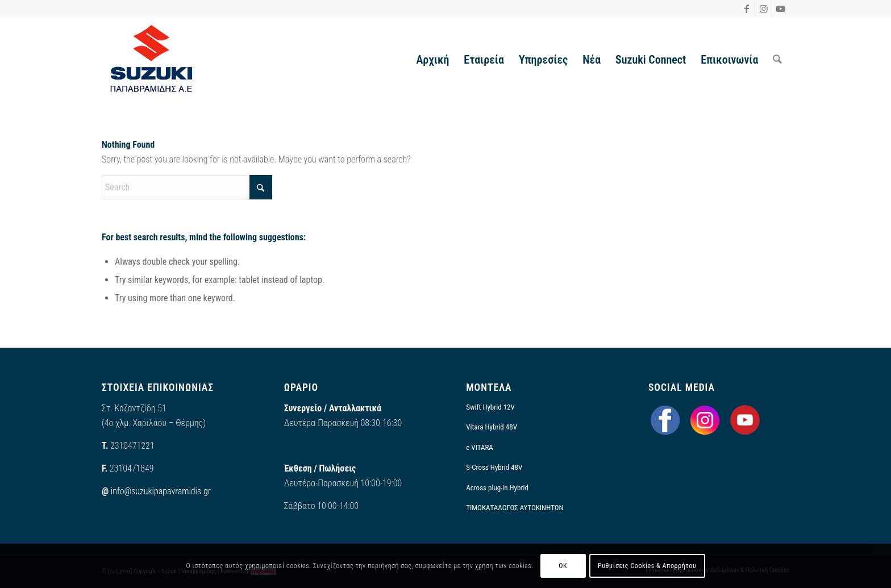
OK (563, 566)
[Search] (777, 60)
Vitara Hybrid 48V (492, 427)
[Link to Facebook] (746, 9)
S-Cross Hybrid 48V (494, 467)
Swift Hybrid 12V (490, 407)
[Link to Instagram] (763, 9)
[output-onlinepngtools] (152, 60)
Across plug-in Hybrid (497, 488)
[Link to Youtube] (781, 9)
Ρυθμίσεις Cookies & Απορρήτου (647, 566)
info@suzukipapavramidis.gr (161, 491)
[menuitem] (432, 60)
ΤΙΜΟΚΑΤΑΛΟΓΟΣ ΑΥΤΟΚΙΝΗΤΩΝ (515, 508)
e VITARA (480, 447)
